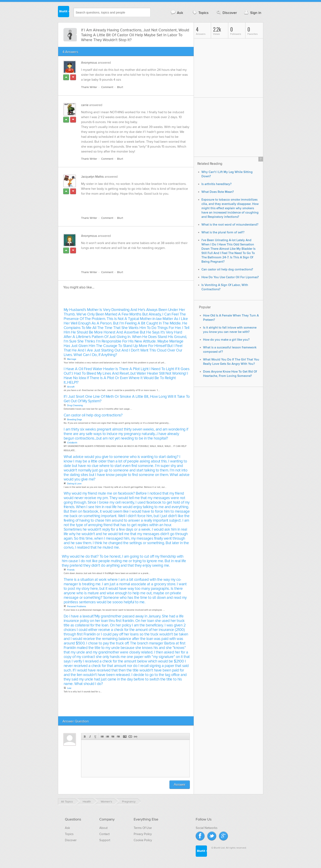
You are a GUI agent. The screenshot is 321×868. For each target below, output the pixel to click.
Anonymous (89, 63)
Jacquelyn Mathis (92, 177)
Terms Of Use (143, 828)
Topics (200, 13)
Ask (177, 13)
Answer (180, 785)
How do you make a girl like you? (226, 340)
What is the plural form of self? (223, 232)
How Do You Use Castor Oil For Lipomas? (230, 277)
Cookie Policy (143, 840)
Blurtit (64, 12)
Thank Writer (89, 87)
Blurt (120, 87)
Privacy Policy (143, 834)
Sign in (252, 13)
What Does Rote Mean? (218, 192)
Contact (104, 834)
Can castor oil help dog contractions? (93, 415)
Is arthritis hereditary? (216, 184)
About (103, 828)
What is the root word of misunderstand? (230, 225)
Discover (226, 13)
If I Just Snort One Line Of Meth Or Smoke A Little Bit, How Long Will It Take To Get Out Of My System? (127, 399)
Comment (107, 87)
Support (105, 840)
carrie (85, 105)
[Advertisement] (128, 203)
